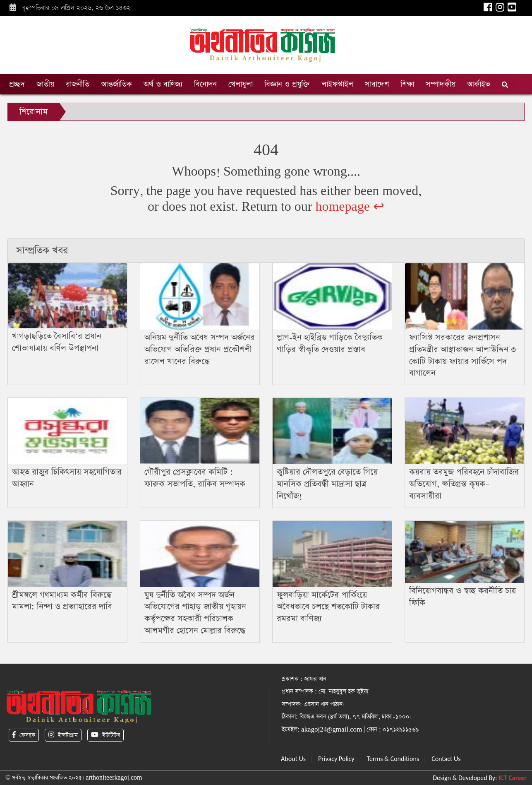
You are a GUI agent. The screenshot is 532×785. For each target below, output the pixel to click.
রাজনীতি (78, 84)
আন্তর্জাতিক (116, 84)
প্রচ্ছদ (17, 84)
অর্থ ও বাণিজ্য (163, 84)
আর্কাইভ (479, 84)
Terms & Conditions (393, 759)
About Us (293, 759)
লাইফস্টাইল (337, 84)
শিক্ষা (407, 84)
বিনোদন (205, 84)
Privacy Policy (336, 759)
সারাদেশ (377, 84)
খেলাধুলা (241, 84)
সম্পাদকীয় (441, 84)
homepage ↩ (350, 207)
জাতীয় (45, 84)
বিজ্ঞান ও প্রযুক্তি (287, 84)
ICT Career (513, 778)
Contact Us (446, 759)
